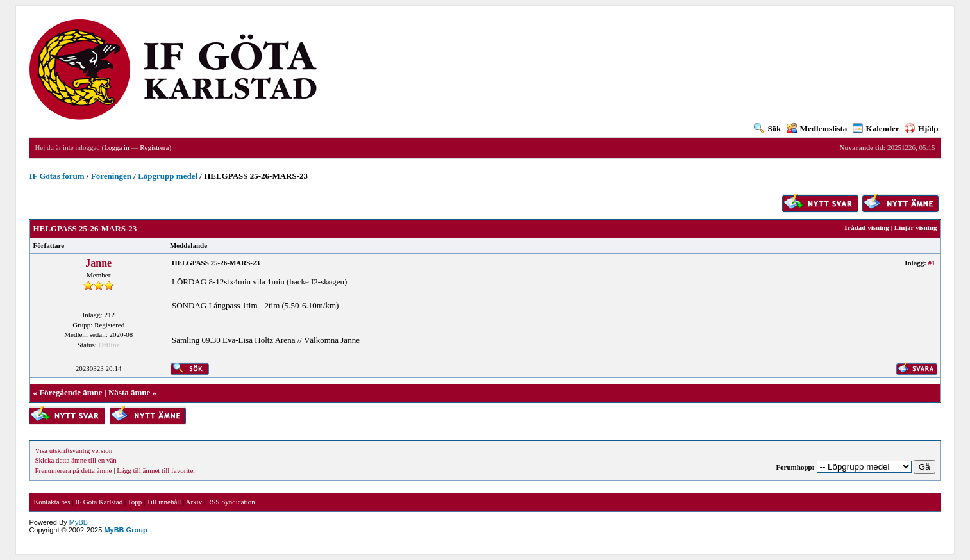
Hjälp (922, 128)
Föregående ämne (71, 392)
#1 (932, 263)
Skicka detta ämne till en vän (75, 460)
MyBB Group (125, 530)
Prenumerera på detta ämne (73, 470)
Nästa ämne (129, 392)
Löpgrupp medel (168, 176)
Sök (767, 128)
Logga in (116, 147)
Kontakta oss (52, 502)
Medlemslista (817, 128)
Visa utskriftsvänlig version (73, 450)
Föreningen (111, 176)
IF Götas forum (56, 176)
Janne (98, 263)
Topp (135, 502)
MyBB (79, 522)
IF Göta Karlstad (99, 502)
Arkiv (194, 502)
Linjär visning (916, 227)
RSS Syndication (231, 502)
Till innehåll (164, 502)
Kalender (876, 128)
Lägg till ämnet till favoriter (156, 470)
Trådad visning (866, 227)
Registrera (154, 147)
